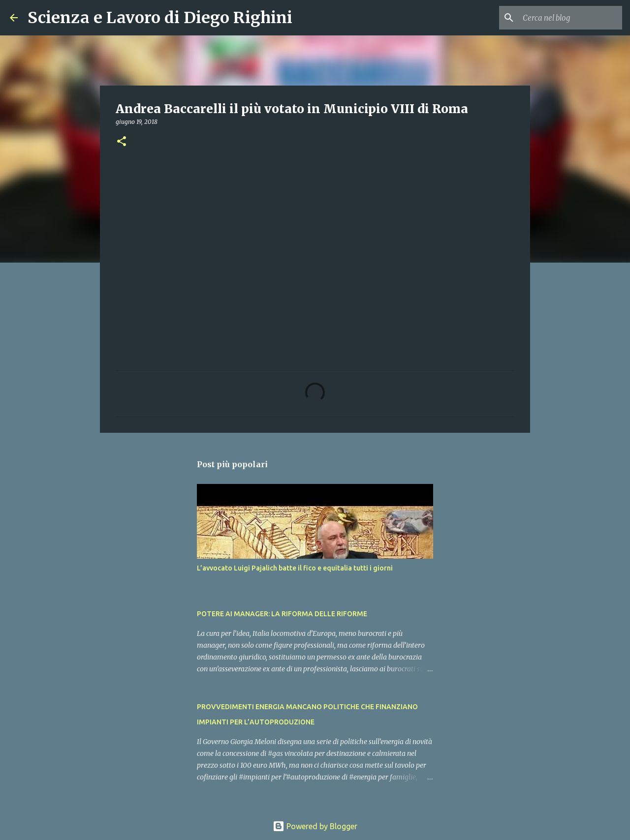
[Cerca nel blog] (570, 18)
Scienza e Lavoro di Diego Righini (160, 18)
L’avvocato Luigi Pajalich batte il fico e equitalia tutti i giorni (295, 568)
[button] (122, 142)
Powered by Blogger (315, 826)
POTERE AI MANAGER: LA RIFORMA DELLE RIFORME (282, 614)
